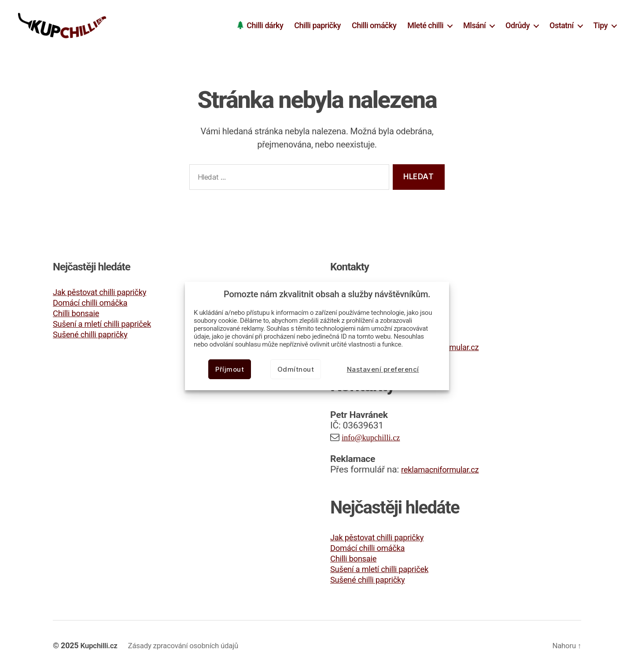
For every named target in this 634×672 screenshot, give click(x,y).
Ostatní (562, 26)
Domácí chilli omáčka (96, 304)
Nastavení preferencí (383, 369)
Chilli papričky (317, 26)
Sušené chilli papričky (96, 336)
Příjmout (230, 369)
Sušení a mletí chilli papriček (109, 325)
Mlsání (474, 26)
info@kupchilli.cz (375, 439)
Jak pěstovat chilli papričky (107, 294)
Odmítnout (296, 369)
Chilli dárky (265, 26)
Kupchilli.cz (100, 647)
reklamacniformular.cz (446, 471)
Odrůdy (518, 26)
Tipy (601, 26)
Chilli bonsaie (79, 315)
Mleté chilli (425, 26)
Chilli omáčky (374, 26)
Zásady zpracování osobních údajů (190, 647)
